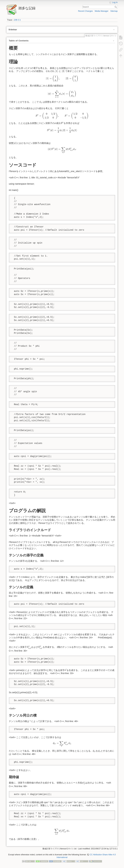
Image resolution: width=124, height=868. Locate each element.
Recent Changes (85, 11)
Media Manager (102, 11)
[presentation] (57, 71)
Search (116, 7)
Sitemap (114, 11)
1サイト (18, 20)
